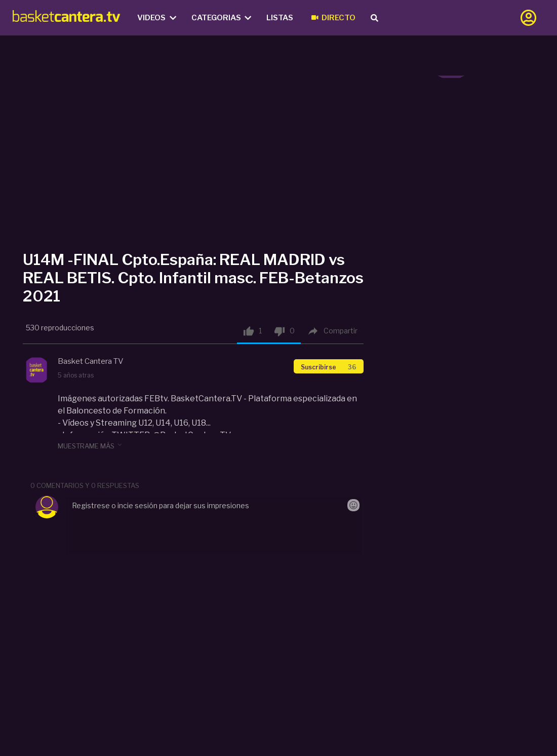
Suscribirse (329, 367)
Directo (333, 18)
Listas (280, 18)
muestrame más (91, 445)
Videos (157, 18)
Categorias (222, 18)
